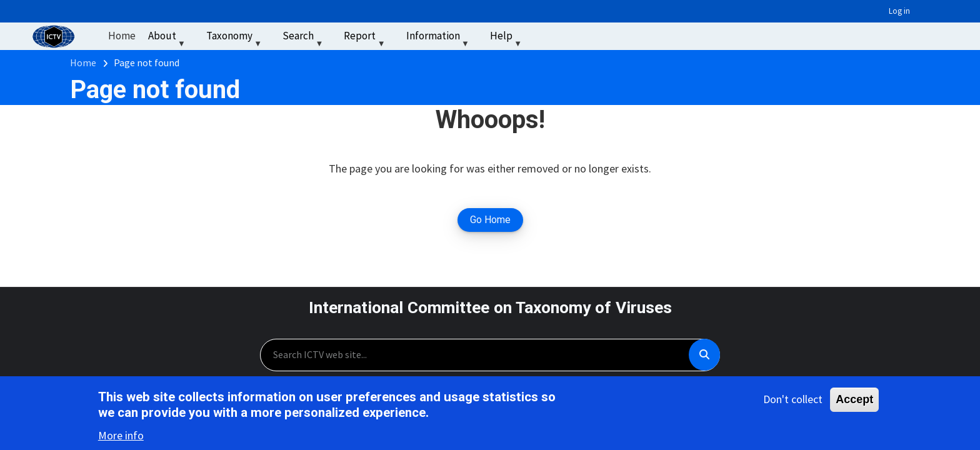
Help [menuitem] (507, 38)
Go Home (490, 220)
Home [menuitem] (122, 36)
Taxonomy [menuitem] (235, 38)
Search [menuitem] (304, 38)
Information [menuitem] (439, 38)
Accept (854, 401)
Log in (899, 11)
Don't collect (793, 401)
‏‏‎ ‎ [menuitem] (543, 36)
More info (121, 437)
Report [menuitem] (366, 38)
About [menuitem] (168, 38)
